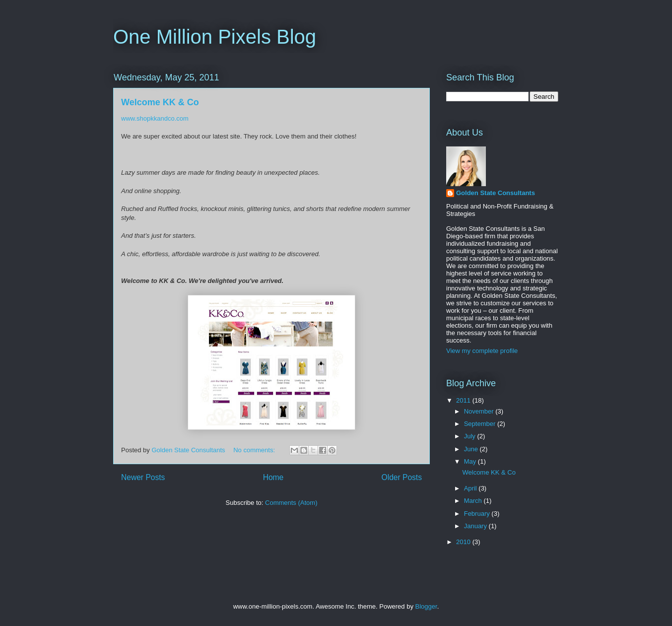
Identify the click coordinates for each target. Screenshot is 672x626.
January (476, 526)
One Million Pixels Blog (215, 37)
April (471, 488)
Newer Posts (143, 477)
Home (273, 477)
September (481, 424)
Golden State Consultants (496, 193)
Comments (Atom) (291, 503)
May (471, 461)
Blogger (426, 606)
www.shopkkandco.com (155, 118)
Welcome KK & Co (160, 102)
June (472, 449)
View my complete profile (482, 351)
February (478, 514)
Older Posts (402, 477)
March (474, 501)
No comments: (255, 450)
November (480, 411)
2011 (464, 400)
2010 (464, 542)
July (471, 436)
